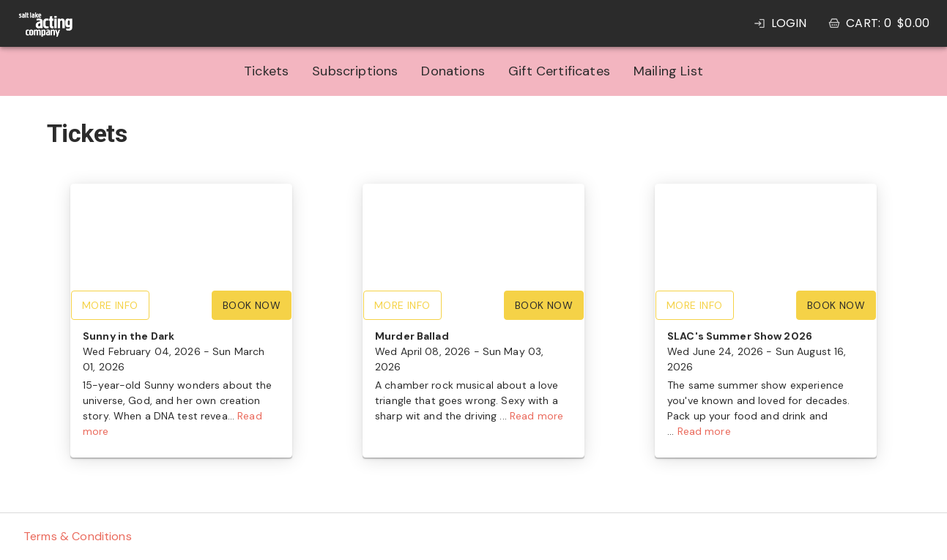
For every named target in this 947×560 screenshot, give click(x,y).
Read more (536, 416)
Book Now (252, 305)
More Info (110, 305)
